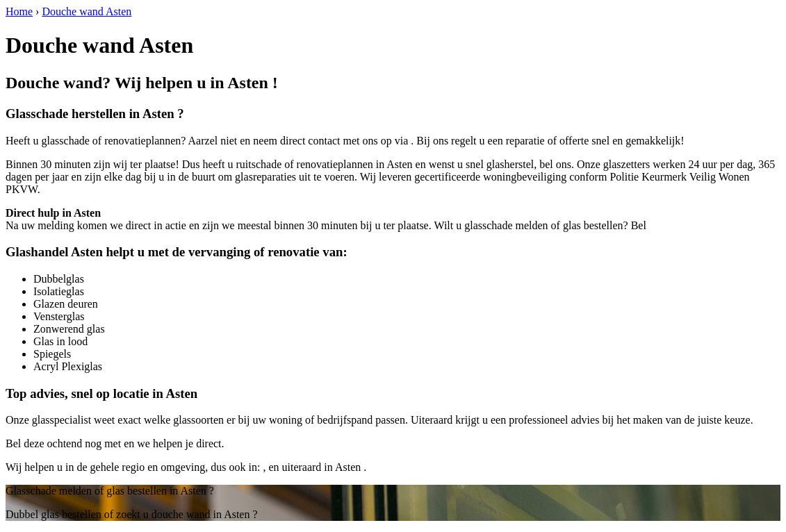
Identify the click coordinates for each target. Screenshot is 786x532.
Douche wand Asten (87, 11)
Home (19, 11)
